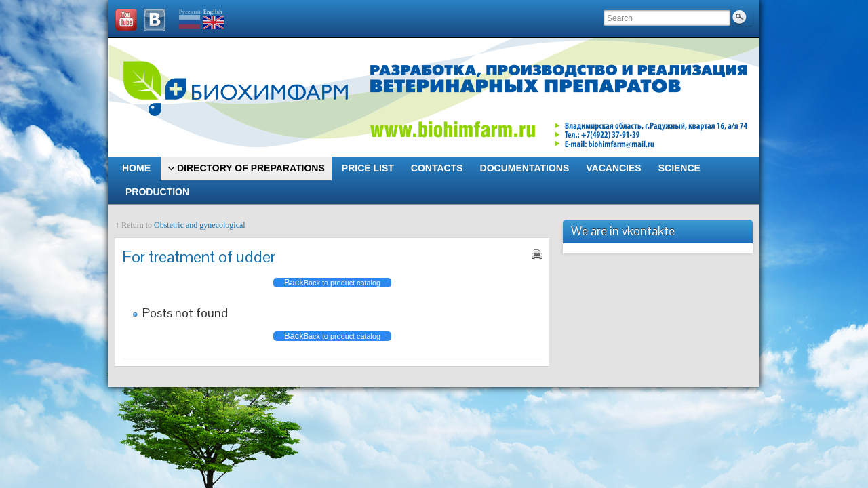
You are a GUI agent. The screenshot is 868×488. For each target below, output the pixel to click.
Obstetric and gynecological (200, 225)
